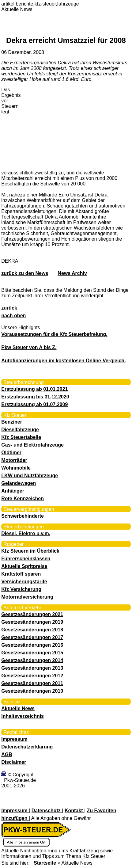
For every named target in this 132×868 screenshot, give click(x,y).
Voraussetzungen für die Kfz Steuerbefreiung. (54, 334)
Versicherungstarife (24, 582)
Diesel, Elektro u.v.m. (26, 533)
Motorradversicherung (27, 597)
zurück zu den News (25, 273)
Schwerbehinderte (23, 516)
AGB (7, 754)
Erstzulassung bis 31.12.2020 (35, 397)
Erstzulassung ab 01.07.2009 (34, 404)
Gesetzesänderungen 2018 (32, 630)
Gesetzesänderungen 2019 (32, 622)
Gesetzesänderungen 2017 (32, 637)
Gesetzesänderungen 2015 (32, 653)
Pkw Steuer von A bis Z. (29, 347)
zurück (9, 308)
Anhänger (13, 491)
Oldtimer (11, 453)
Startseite (45, 863)
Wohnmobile (16, 468)
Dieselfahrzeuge (20, 430)
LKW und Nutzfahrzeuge (30, 476)
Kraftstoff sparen (21, 574)
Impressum (14, 739)
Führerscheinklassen (26, 559)
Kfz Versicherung (21, 589)
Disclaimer (14, 762)
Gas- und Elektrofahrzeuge (32, 445)
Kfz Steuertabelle (21, 437)
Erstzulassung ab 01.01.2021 (34, 389)
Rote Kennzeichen (23, 499)
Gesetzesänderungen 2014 (32, 660)
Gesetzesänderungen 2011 (32, 683)
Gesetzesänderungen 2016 (32, 645)
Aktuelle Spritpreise (24, 566)
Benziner (12, 422)
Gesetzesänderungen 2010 (32, 691)
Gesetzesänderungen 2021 (32, 614)
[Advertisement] (69, 126)
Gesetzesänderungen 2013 (32, 668)
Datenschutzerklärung (27, 747)
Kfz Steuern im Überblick (30, 551)
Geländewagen (19, 483)
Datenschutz (47, 811)
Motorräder (14, 460)
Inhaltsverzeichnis (23, 716)
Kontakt (74, 811)
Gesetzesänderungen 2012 (32, 676)
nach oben (13, 316)
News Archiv (72, 273)
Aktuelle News (18, 708)
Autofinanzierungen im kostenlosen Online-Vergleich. (63, 361)
